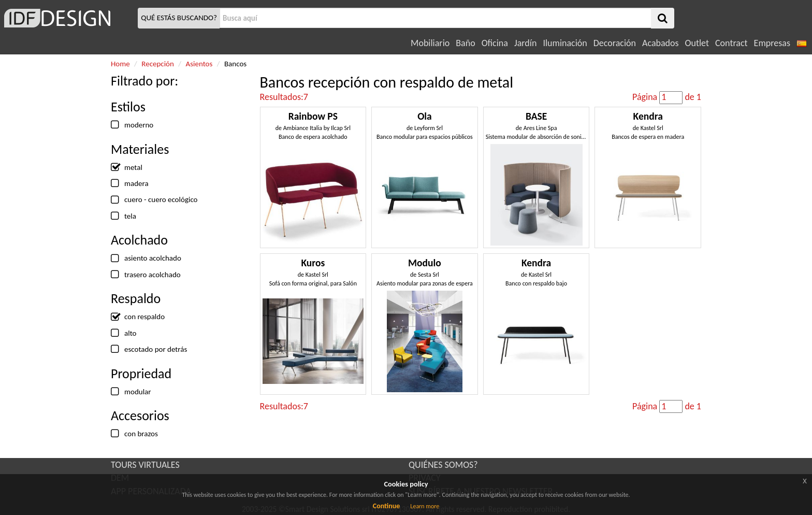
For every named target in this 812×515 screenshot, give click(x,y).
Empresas (772, 43)
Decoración (615, 43)
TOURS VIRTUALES (145, 465)
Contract (731, 43)
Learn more (425, 506)
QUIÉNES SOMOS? (443, 465)
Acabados (661, 43)
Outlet (697, 43)
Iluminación (565, 43)
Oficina (495, 43)
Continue (387, 506)
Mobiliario (430, 43)
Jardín (525, 43)
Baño (465, 43)
